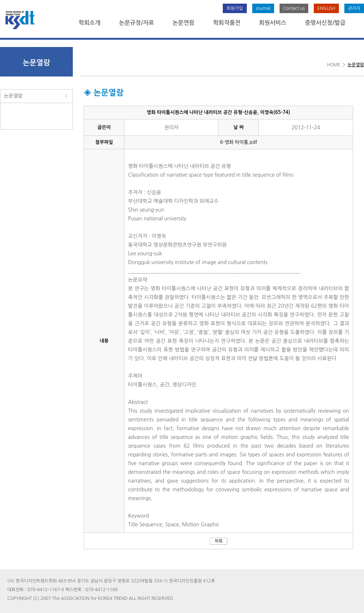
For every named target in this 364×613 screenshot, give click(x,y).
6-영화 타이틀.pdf (239, 142)
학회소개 (90, 23)
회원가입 (235, 8)
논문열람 (13, 96)
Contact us (294, 8)
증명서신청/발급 (325, 23)
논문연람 (183, 23)
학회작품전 (227, 23)
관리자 (354, 8)
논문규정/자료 (136, 23)
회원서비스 (273, 23)
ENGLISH (326, 8)
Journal (263, 8)
